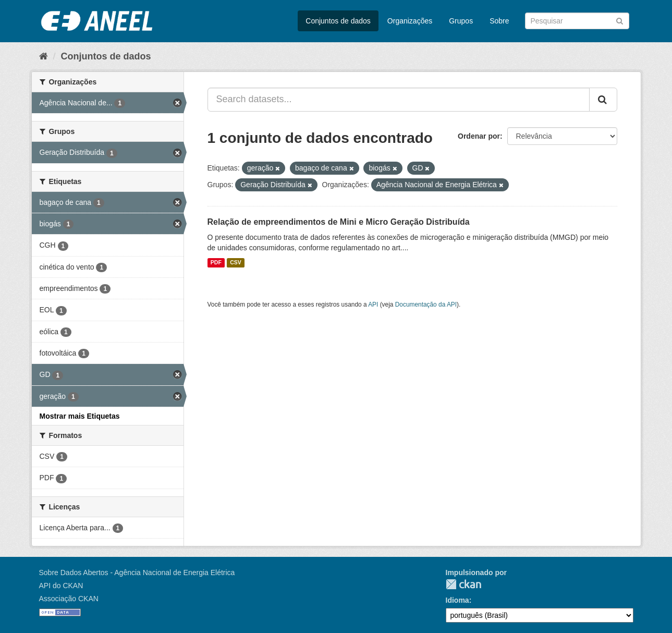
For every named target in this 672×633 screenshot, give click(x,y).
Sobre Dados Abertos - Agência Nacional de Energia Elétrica (137, 573)
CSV (236, 263)
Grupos (461, 21)
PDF (216, 263)
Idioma (457, 600)
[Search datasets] (577, 21)
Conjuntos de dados (338, 21)
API (373, 305)
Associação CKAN (69, 599)
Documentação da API (426, 305)
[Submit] (620, 20)
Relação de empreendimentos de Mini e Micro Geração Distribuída (339, 222)
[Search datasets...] (399, 100)
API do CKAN (61, 586)
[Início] (44, 56)
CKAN (463, 584)
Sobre (499, 21)
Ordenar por (479, 136)
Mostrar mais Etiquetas (80, 416)
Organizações (410, 21)
